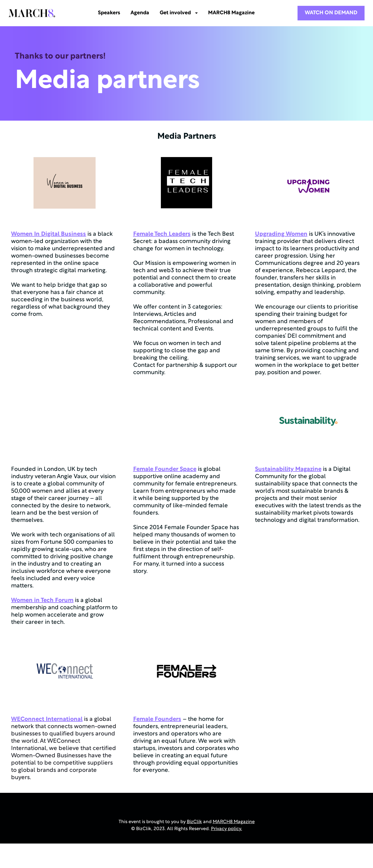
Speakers (113, 13)
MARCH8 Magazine (235, 13)
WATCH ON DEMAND (331, 13)
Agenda (144, 13)
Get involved (183, 13)
